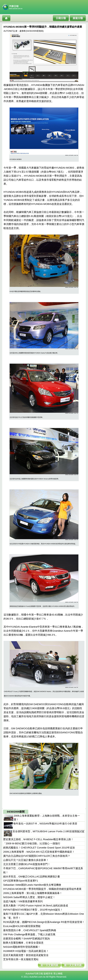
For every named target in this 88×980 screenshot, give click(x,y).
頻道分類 (78, 18)
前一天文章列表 (49, 965)
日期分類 (61, 18)
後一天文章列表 (73, 965)
